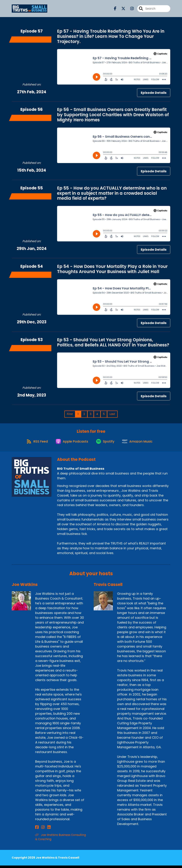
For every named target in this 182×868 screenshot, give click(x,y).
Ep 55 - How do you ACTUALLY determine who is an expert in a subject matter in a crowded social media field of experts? (112, 193)
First (70, 414)
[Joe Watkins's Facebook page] (37, 830)
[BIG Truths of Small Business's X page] (121, 9)
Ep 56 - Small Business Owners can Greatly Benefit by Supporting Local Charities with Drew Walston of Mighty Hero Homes (113, 115)
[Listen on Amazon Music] (140, 443)
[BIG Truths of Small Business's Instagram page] (130, 9)
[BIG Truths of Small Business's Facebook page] (115, 9)
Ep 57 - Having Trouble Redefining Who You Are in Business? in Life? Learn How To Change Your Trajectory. (111, 36)
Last (112, 414)
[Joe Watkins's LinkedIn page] (45, 830)
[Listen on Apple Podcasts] (71, 443)
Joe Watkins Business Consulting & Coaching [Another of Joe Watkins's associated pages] (61, 839)
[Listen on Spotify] (106, 444)
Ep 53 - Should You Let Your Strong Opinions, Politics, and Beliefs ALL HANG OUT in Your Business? (113, 342)
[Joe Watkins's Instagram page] (41, 830)
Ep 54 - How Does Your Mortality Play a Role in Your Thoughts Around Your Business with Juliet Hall (112, 269)
